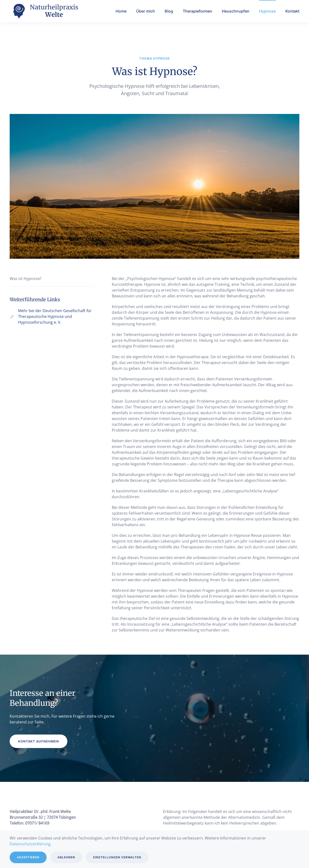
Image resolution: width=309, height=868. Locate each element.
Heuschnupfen (236, 11)
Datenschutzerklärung (30, 844)
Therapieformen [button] (197, 11)
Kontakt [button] (292, 11)
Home (121, 11)
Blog (169, 11)
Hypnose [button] (267, 11)
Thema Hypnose (155, 58)
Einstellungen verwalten (117, 857)
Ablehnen (66, 857)
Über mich (146, 11)
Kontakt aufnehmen (39, 741)
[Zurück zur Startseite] (46, 11)
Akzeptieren (28, 857)
